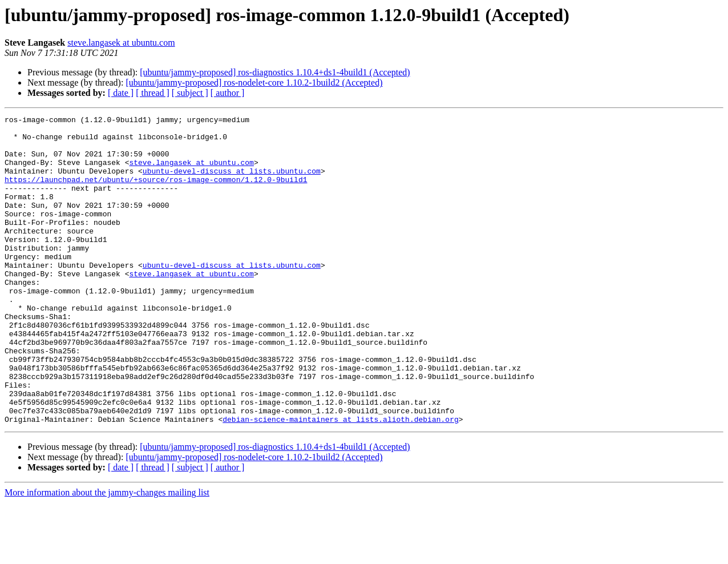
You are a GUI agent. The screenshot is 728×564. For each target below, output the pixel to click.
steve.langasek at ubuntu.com (121, 43)
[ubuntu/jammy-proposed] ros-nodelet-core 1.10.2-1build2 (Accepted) (254, 82)
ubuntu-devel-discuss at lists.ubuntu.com (232, 183)
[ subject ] (190, 93)
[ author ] (228, 93)
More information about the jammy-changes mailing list (107, 554)
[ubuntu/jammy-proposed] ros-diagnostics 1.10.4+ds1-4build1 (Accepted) (275, 72)
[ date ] (121, 93)
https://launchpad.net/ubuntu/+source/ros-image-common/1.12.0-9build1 (156, 193)
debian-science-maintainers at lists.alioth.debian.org (340, 481)
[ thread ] (153, 93)
